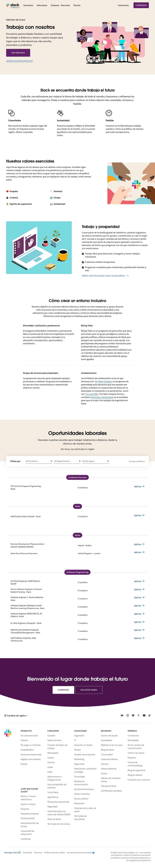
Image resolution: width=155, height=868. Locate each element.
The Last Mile (92, 394)
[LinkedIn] (122, 716)
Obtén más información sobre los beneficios (103, 276)
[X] (139, 716)
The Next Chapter (103, 381)
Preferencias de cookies (54, 852)
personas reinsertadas (102, 397)
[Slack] (13, 5)
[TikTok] (150, 716)
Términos (38, 852)
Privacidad (27, 852)
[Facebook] (133, 716)
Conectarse (123, 5)
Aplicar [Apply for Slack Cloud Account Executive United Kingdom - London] (138, 552)
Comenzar (141, 5)
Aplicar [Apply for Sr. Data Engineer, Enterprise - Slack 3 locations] (138, 622)
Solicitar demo (89, 690)
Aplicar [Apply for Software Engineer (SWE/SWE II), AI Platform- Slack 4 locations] (138, 614)
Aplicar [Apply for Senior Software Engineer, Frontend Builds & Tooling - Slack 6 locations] (138, 589)
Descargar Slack (12, 852)
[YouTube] (144, 716)
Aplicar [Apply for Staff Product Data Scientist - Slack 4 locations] (138, 515)
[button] (39, 461)
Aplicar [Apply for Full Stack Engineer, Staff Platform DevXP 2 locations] (138, 581)
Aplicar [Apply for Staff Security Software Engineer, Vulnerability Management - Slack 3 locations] (138, 630)
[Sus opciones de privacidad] (80, 852)
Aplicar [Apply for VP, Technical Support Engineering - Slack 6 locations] (138, 486)
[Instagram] (128, 716)
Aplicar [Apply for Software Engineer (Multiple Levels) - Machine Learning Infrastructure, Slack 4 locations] (138, 606)
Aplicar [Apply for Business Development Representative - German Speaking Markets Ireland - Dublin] (138, 544)
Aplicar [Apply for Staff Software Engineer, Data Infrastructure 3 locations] (138, 638)
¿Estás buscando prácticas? (19, 61)
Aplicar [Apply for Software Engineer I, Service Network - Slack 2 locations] (138, 598)
